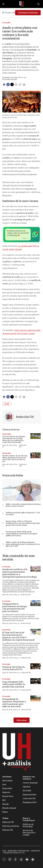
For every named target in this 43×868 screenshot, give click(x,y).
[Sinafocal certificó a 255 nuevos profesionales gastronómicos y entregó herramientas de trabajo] (36, 569)
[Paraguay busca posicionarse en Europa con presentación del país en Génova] (36, 603)
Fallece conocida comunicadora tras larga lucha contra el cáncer (23, 505)
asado (7, 404)
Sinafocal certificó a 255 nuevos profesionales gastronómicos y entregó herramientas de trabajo (20, 573)
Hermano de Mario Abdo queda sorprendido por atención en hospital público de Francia (21, 534)
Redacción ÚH (25, 417)
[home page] (22, 4)
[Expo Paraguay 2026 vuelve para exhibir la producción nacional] (36, 681)
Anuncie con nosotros (29, 778)
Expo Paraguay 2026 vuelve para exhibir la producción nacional (14, 684)
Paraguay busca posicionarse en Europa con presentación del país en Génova (15, 608)
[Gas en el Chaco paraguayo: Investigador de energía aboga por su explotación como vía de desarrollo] (36, 436)
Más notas (22, 720)
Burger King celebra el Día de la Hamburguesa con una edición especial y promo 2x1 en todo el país (23, 523)
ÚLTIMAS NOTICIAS (28, 13)
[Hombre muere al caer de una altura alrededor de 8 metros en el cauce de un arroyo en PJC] (36, 455)
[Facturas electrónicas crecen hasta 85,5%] (36, 666)
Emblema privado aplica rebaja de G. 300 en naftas (23, 514)
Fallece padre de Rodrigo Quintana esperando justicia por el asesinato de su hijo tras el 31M (23, 544)
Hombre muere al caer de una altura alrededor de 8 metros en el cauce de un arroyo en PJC (15, 459)
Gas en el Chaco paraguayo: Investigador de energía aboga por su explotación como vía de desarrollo (14, 439)
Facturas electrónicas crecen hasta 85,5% (14, 668)
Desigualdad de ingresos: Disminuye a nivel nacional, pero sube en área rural (14, 703)
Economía (6, 23)
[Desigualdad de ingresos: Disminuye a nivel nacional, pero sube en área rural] (36, 698)
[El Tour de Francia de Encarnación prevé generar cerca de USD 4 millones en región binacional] (36, 632)
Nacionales (7, 434)
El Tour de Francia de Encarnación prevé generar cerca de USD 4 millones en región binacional (18, 636)
